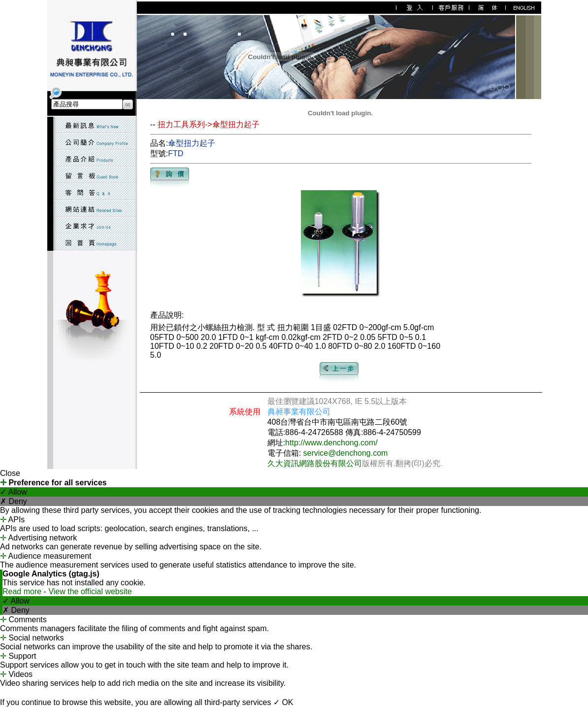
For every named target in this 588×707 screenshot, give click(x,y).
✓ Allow (14, 492)
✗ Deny (14, 501)
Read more (23, 591)
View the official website (90, 591)
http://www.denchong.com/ (331, 443)
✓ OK (283, 702)
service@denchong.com (346, 453)
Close (10, 473)
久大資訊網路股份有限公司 (315, 463)
